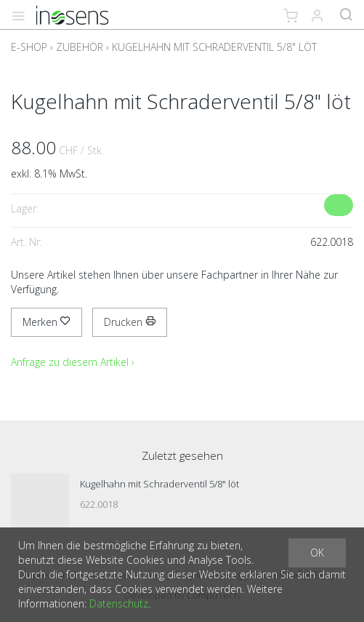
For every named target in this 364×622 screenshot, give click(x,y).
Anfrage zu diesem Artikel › (73, 362)
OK (317, 553)
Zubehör (80, 47)
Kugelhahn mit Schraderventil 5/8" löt (214, 47)
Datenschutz (119, 603)
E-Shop (29, 47)
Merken (46, 322)
